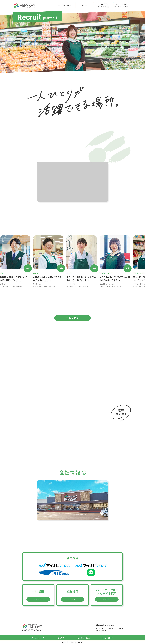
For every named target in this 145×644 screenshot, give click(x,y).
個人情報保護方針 (84, 638)
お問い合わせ (107, 638)
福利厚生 (61, 638)
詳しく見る (72, 318)
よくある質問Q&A (38, 638)
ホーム (84, 5)
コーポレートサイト (66, 5)
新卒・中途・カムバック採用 (103, 5)
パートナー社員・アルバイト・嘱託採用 (122, 5)
